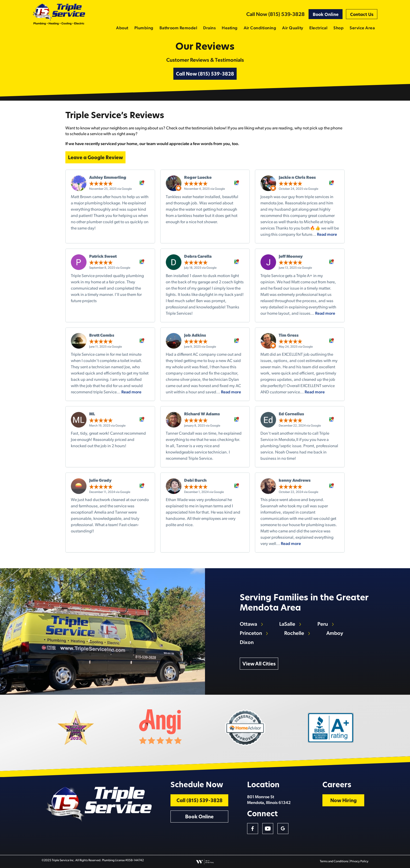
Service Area (362, 28)
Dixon (247, 643)
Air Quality (293, 28)
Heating (230, 28)
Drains (209, 28)
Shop (338, 28)
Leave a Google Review (95, 158)
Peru (323, 624)
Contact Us (362, 15)
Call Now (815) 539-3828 (275, 15)
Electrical (318, 28)
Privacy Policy (359, 861)
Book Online (326, 15)
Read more (327, 235)
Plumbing (144, 28)
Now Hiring (343, 801)
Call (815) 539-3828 (200, 801)
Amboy (335, 634)
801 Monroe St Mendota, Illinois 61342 (269, 800)
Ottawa (248, 624)
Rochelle (294, 634)
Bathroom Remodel (178, 28)
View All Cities (259, 664)
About (122, 28)
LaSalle (287, 624)
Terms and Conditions (334, 861)
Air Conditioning (260, 28)
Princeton (251, 634)
